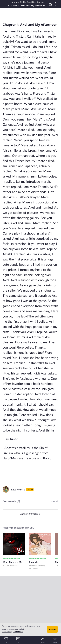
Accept (52, 630)
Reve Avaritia (18, 490)
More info (6, 632)
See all (55, 501)
